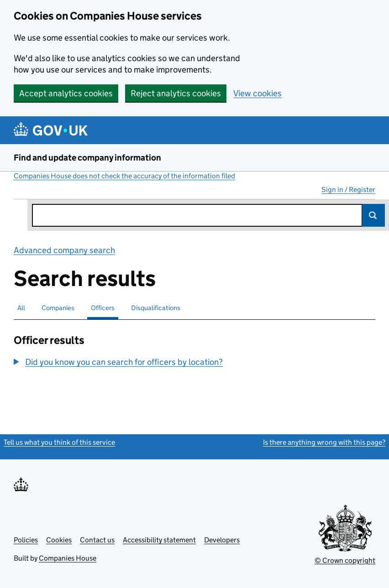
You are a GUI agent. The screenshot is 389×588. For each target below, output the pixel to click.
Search (373, 215)
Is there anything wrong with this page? (324, 442)
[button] (118, 362)
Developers (222, 540)
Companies (58, 308)
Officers (103, 308)
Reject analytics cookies (176, 93)
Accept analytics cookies (66, 93)
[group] (132, 363)
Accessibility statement (159, 540)
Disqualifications (156, 308)
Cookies (59, 540)
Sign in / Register (348, 190)
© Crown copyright (345, 560)
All (21, 308)
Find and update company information (87, 158)
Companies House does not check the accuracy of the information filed (124, 176)
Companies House (68, 558)
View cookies (258, 93)
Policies (26, 540)
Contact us (97, 540)
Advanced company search (64, 250)
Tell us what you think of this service (59, 442)
